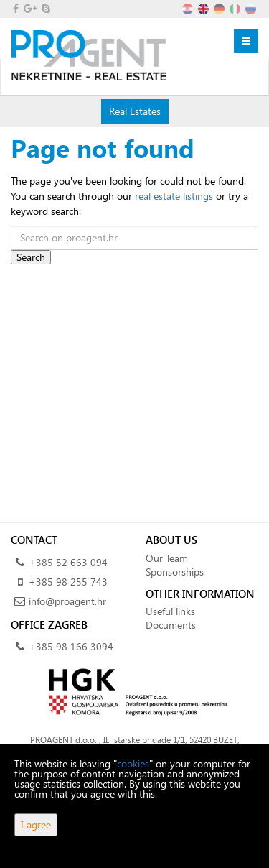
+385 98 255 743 (68, 582)
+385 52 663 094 (68, 562)
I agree (36, 825)
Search (31, 257)
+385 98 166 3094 (71, 646)
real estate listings (174, 196)
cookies (133, 763)
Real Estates (134, 111)
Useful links (170, 611)
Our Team (167, 558)
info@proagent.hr (67, 601)
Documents (171, 625)
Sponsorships (175, 572)
